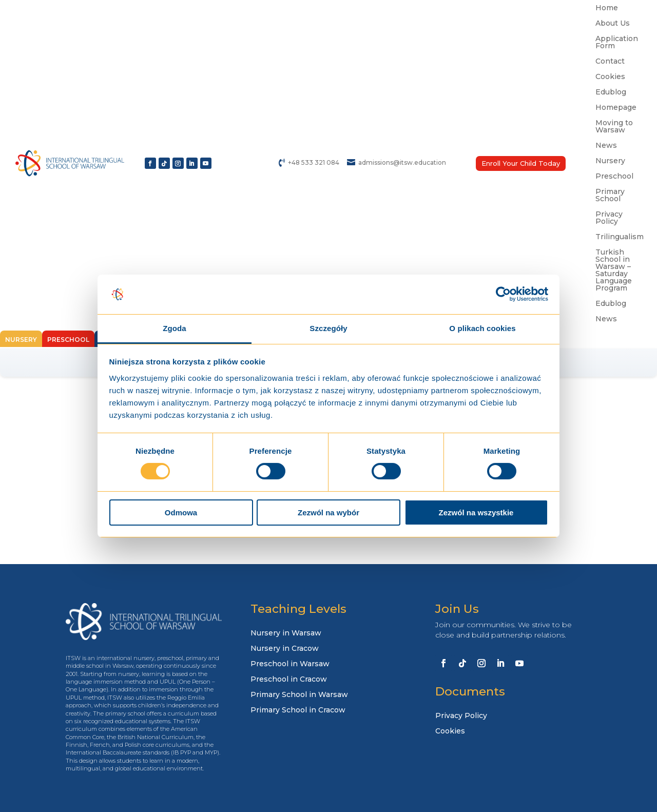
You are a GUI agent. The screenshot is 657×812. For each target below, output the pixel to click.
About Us (613, 24)
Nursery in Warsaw (286, 633)
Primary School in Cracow (298, 710)
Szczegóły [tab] (328, 328)
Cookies (610, 77)
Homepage (616, 108)
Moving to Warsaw (614, 127)
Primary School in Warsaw (299, 695)
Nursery (610, 161)
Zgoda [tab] (175, 328)
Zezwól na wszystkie (476, 513)
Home (607, 8)
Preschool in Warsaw (290, 664)
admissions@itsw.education (402, 162)
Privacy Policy (609, 218)
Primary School (610, 196)
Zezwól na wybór (328, 513)
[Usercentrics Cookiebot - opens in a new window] (503, 294)
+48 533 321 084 (314, 162)
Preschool (614, 177)
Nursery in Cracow (285, 649)
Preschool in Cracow (289, 680)
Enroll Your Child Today (521, 163)
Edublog (611, 92)
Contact (610, 62)
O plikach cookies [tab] (482, 328)
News (606, 146)
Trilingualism (620, 237)
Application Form (617, 43)
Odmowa (181, 513)
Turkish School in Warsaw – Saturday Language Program (614, 270)
